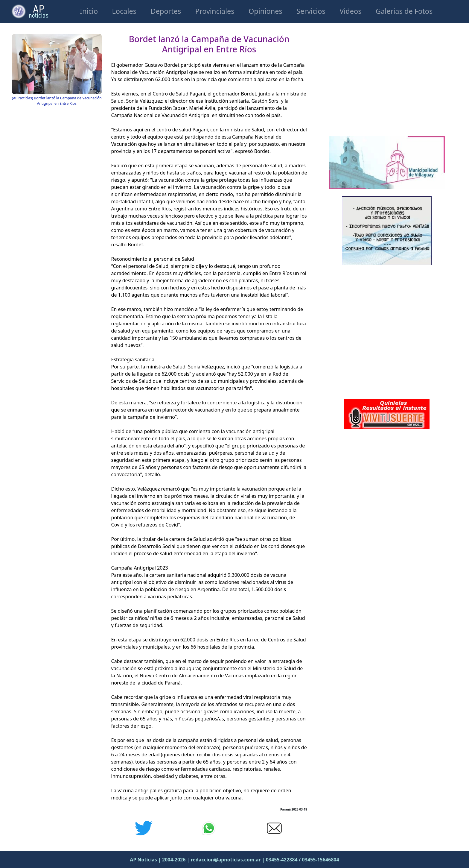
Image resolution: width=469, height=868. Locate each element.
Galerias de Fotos (404, 11)
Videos (350, 11)
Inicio (89, 11)
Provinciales (215, 11)
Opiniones (265, 11)
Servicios (311, 11)
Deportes (166, 11)
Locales (124, 11)
